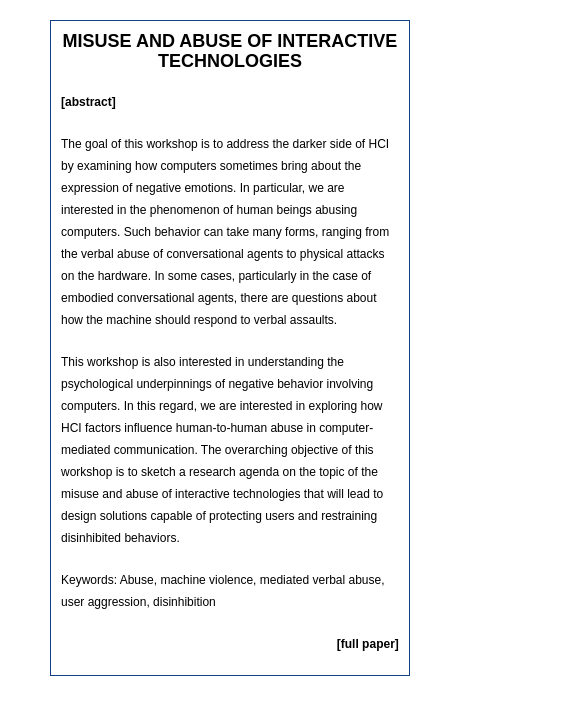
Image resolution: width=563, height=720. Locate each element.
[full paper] (368, 644)
